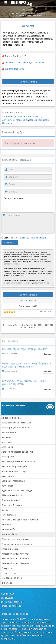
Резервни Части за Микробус (16, 563)
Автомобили (7, 447)
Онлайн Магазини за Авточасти (17, 544)
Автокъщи (6, 437)
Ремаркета (7, 568)
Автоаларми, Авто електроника (17, 428)
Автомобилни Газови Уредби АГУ (17, 452)
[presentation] (26, 206)
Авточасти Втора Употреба (14, 466)
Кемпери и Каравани (12, 505)
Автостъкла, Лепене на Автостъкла (18, 461)
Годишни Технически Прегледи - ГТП (19, 491)
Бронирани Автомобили (13, 481)
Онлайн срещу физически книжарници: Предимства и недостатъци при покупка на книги (27, 365)
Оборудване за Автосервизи (15, 539)
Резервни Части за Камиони (15, 559)
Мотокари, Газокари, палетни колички (20, 520)
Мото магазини (9, 515)
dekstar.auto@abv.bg (15, 69)
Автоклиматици (9, 432)
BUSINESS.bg (7, 598)
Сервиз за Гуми (9, 573)
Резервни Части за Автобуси (15, 554)
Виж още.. (48, 354)
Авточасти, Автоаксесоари (14, 471)
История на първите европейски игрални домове (25, 349)
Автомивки (7, 442)
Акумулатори (9, 120)
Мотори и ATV (8, 529)
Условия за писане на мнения (33, 238)
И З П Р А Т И (10, 243)
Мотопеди (6, 524)
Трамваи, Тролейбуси (12, 578)
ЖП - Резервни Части (12, 495)
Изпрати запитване (28, 82)
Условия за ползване (11, 606)
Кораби (5, 510)
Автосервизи (22, 120)
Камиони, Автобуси (11, 500)
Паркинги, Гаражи (10, 549)
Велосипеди (7, 486)
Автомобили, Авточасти (14, 117)
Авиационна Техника (11, 418)
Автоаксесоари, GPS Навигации (17, 423)
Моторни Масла (33, 117)
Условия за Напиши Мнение (14, 614)
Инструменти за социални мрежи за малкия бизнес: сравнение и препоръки (26, 382)
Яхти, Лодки (7, 583)
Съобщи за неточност (28, 301)
